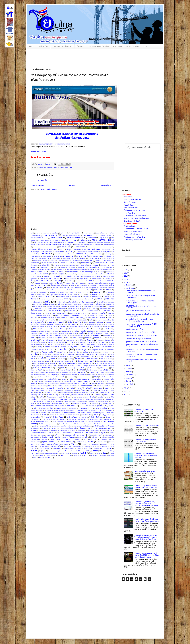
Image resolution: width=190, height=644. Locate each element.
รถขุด (96, 377)
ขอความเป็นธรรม (100, 281)
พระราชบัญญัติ (63, 366)
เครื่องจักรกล (78, 304)
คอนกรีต (49, 297)
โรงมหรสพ (49, 395)
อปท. (96, 439)
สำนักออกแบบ (85, 428)
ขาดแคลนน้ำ (90, 283)
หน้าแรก (72, 186)
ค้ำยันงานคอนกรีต (89, 299)
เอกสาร (95, 451)
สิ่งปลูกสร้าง (81, 430)
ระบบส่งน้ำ (35, 384)
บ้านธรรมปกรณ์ (70, 344)
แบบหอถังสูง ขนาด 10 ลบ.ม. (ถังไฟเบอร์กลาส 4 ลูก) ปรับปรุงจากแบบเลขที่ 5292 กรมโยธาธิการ (146, 537)
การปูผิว (91, 270)
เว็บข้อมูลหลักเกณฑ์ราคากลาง (134, 210)
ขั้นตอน (82, 283)
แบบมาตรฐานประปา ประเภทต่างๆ (146, 426)
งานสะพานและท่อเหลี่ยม (47, 318)
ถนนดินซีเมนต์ (108, 329)
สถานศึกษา (73, 408)
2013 (126, 388)
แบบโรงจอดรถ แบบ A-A (134, 329)
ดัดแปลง (51, 324)
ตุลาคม (129, 366)
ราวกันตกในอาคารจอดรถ (55, 390)
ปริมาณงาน (63, 357)
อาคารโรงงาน (90, 447)
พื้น (100, 366)
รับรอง (50, 386)
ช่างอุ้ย (70, 322)
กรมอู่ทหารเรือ (78, 245)
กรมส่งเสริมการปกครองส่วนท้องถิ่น (99, 242)
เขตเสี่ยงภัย (93, 285)
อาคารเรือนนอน (79, 447)
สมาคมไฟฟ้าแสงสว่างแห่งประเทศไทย (63, 413)
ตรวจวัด (49, 327)
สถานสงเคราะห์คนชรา (86, 408)
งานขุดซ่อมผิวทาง (75, 313)
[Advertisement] (91, 210)
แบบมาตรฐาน (81, 350)
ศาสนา (81, 406)
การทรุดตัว (104, 265)
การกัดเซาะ (69, 254)
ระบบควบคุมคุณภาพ (83, 379)
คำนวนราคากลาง (76, 299)
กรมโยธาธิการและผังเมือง (103, 240)
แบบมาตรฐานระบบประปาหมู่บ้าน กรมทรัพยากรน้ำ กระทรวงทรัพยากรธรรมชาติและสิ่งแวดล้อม (146, 503)
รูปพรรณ (96, 390)
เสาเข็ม (51, 433)
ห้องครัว (44, 437)
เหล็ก (86, 437)
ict (58, 456)
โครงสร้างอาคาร (106, 311)
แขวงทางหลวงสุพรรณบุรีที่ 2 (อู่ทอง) (94, 288)
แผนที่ (79, 363)
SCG (86, 455)
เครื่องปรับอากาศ (39, 307)
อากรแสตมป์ (65, 444)
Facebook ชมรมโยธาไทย (98, 47)
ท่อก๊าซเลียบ (74, 333)
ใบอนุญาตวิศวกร (61, 352)
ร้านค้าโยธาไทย (132, 47)
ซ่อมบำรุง (78, 322)
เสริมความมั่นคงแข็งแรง (39, 433)
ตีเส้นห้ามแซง (54, 329)
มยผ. (33, 372)
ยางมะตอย (80, 377)
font (54, 456)
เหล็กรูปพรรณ (95, 437)
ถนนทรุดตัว (34, 331)
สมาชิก (44, 415)
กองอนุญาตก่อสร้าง (47, 252)
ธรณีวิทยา (88, 338)
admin (146, 47)
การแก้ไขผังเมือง (47, 256)
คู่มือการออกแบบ (87, 302)
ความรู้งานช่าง (92, 294)
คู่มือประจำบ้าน (37, 304)
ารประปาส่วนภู (65, 453)
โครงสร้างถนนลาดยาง (91, 309)
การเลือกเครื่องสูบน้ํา (58, 274)
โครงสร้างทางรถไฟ (105, 309)
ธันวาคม (129, 285)
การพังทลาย (52, 272)
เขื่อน (48, 288)
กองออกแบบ (59, 252)
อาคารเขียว (85, 444)
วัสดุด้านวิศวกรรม (65, 399)
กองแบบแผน (76, 249)
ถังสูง (97, 331)
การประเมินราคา (107, 267)
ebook (112, 453)
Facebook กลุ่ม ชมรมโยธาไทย (134, 237)
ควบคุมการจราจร (73, 292)
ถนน (88, 329)
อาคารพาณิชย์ (43, 446)
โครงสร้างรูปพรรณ (37, 311)
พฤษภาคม (130, 375)
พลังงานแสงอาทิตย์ (75, 366)
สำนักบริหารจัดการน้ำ (65, 424)
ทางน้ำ (72, 336)
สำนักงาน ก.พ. (35, 419)
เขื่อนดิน (67, 288)
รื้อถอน (83, 390)
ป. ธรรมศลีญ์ (95, 352)
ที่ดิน (33, 338)
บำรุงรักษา (74, 347)
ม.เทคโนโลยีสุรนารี (105, 370)
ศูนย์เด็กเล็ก (101, 406)
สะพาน (96, 415)
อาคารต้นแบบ (95, 444)
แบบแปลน (62, 349)
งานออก (88, 318)
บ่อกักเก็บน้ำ (92, 342)
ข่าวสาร (57, 167)
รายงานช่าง (108, 388)
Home (31, 47)
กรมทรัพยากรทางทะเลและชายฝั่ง (71, 235)
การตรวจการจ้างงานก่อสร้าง (49, 263)
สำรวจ (33, 430)
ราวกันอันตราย (69, 390)
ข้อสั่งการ (52, 283)
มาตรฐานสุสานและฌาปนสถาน (69, 375)
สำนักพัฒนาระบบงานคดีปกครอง (42, 426)
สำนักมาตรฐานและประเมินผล (49, 144)
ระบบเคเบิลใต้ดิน (97, 379)
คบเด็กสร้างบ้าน (43, 292)
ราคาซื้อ (106, 386)
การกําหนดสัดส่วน (80, 254)
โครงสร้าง (110, 307)
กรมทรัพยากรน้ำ (89, 235)
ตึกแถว (62, 329)
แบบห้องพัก (110, 350)
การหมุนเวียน (78, 276)
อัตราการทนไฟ (41, 444)
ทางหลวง (96, 336)
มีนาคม (129, 381)
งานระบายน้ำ (101, 315)
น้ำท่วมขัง (60, 340)
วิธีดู (38, 404)
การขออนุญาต (68, 256)
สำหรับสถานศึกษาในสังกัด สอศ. (58, 431)
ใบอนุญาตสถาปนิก (74, 352)
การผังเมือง (43, 272)
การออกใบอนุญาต (70, 279)
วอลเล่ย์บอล (101, 397)
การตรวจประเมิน (74, 263)
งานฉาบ (85, 313)
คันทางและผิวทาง (96, 297)
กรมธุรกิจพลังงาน (104, 238)
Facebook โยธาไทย (131, 226)
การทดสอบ (94, 265)
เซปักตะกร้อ (100, 322)
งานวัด (110, 315)
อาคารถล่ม (104, 444)
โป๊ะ (102, 359)
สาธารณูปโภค (36, 417)
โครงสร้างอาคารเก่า (37, 313)
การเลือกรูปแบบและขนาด (84, 274)
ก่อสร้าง (51, 167)
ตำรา (112, 327)
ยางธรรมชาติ (71, 377)
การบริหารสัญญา (82, 267)
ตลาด (56, 327)
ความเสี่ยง (105, 294)
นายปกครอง (35, 340)
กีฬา (37, 281)
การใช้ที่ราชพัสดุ (76, 261)
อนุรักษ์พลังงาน (76, 439)
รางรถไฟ (61, 388)
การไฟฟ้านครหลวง (73, 272)
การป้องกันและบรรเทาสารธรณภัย (76, 270)
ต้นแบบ (112, 324)
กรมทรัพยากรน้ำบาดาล (39, 238)
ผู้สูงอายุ (53, 363)
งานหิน (64, 318)
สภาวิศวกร (35, 413)
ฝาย (97, 363)
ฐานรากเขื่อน (35, 324)
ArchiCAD (74, 453)
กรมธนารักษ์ (92, 238)
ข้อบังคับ (37, 283)
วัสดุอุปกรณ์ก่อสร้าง (70, 402)
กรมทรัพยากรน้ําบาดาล (105, 235)
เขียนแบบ (38, 287)
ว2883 (81, 397)
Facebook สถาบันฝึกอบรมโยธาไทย (136, 229)
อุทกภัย (109, 449)
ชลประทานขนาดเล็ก (80, 320)
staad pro (103, 456)
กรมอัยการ (41, 245)
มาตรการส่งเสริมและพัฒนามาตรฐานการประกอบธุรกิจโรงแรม (58, 372)
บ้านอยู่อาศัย (56, 347)
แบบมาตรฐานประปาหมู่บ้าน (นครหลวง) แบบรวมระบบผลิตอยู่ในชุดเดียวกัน (146, 456)
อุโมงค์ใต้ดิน (86, 451)
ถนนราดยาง (44, 331)
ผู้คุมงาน (99, 361)
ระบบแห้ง (63, 384)
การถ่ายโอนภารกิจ (83, 265)
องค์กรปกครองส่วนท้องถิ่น (59, 439)
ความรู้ (81, 294)
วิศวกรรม (95, 404)
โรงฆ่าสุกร (47, 393)
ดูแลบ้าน (82, 324)
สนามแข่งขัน (92, 410)
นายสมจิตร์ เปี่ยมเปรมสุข (48, 340)
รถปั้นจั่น (111, 377)
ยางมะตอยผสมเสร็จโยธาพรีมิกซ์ (135, 216)
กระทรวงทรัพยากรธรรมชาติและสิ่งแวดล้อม (45, 247)
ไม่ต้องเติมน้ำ (56, 377)
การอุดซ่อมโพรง (83, 279)
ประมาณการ (81, 354)
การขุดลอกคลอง (97, 256)
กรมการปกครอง (101, 233)
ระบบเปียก (99, 381)
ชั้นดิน (91, 320)
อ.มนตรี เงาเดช (35, 442)
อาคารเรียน (67, 446)
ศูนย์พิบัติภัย (110, 406)
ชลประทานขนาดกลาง (65, 320)
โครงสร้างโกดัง (39, 309)
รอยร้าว (71, 379)
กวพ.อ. (62, 249)
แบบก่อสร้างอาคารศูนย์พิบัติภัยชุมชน (138, 338)
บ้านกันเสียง (59, 344)
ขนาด (71, 281)
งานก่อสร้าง (62, 313)
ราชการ (79, 388)
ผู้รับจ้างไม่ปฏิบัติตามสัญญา (41, 363)
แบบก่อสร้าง (85, 347)
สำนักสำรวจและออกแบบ (49, 428)
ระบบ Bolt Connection (74, 384)
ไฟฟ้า (83, 368)
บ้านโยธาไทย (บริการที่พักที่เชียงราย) (136, 219)
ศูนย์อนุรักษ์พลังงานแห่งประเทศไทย (43, 408)
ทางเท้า (65, 336)
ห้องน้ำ (51, 437)
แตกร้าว (82, 329)
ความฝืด (74, 294)
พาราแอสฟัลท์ (93, 366)
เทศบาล (81, 338)
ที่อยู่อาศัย (59, 338)
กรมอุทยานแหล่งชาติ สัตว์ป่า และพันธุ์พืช (59, 245)
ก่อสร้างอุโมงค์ (105, 252)
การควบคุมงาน (94, 258)
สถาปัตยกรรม (82, 410)
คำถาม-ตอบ (58, 299)
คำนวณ (66, 299)
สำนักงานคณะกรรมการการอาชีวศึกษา (101, 419)
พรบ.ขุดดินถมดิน (38, 366)
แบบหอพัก (36, 352)
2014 (126, 282)
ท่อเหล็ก (107, 333)
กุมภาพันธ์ (130, 384)
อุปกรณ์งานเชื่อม (63, 451)
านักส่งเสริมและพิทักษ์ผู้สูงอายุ (50, 453)
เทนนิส (74, 338)
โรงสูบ (57, 395)
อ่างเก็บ (79, 449)
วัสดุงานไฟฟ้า (69, 167)
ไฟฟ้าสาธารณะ (104, 368)
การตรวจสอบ (86, 263)
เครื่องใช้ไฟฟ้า (89, 304)
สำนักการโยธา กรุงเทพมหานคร (78, 417)
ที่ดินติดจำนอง (42, 338)
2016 (126, 276)
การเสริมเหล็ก (67, 276)
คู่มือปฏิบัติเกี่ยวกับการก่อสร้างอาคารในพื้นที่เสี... (142, 342)
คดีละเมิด (34, 292)
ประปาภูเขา (56, 354)
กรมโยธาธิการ (84, 240)
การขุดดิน (86, 256)
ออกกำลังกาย (80, 442)
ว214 (75, 397)
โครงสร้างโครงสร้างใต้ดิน (75, 309)
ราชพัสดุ (87, 388)
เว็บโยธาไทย (43, 47)
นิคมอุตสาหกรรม (53, 342)
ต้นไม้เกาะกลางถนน (39, 327)
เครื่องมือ (64, 307)
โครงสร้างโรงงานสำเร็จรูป (54, 311)
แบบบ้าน (50, 350)
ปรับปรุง (41, 357)
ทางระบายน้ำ (80, 336)
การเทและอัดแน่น (45, 267)
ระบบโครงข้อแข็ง (109, 379)
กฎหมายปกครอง (76, 233)
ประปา (34, 354)
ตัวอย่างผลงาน (98, 327)
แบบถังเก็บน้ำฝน (107, 347)
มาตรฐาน (81, 372)
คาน (42, 299)
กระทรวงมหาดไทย (80, 247)
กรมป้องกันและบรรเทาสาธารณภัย (49, 240)
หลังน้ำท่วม (108, 435)
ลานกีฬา (41, 397)
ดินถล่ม (75, 324)
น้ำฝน (99, 340)
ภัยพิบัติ (40, 370)
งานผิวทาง (76, 315)
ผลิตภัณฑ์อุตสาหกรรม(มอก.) (62, 361)
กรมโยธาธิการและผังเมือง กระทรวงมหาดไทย (50, 242)
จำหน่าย (95, 318)
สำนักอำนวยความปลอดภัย (103, 428)
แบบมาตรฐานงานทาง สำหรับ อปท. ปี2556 (141, 332)
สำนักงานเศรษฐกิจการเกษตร (49, 424)
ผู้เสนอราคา (61, 363)
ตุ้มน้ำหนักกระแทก (72, 329)
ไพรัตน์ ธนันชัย (47, 368)
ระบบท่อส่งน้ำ (68, 381)
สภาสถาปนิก (45, 413)
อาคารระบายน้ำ (56, 446)
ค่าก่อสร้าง (107, 297)
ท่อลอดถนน (99, 333)
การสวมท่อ (46, 276)
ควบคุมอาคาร (97, 292)
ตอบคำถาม (82, 327)
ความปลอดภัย (42, 294)
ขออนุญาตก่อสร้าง (71, 283)
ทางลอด (88, 336)
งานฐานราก (94, 313)
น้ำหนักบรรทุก (42, 342)
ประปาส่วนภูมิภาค (69, 354)
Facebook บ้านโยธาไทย (132, 234)
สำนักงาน (109, 417)
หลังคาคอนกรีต (99, 435)
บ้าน (51, 344)
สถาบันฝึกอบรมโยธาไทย (62, 47)
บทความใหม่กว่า (38, 186)
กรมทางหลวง (65, 144)
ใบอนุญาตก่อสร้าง (48, 352)
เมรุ (34, 377)
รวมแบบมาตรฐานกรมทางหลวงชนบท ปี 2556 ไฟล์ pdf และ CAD (146, 486)
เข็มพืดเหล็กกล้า (103, 285)
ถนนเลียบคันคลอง (66, 331)
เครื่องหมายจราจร (75, 307)
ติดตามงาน (44, 329)
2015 (126, 279)
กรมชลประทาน (50, 235)
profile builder (78, 456)
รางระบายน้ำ (70, 388)
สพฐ (100, 410)
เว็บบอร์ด (80, 47)
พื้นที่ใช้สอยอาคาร (109, 366)
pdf (63, 455)
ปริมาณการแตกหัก (52, 357)
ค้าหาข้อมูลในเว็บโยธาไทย (133, 221)
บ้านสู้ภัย (47, 347)
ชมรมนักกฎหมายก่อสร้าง (38, 320)
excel (42, 455)
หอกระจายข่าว (35, 437)
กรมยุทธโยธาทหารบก (69, 240)
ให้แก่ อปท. (45, 439)
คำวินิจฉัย (99, 299)
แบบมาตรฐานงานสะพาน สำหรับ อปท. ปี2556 (142, 335)
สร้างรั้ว (52, 415)
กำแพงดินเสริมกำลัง (97, 279)
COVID (92, 453)
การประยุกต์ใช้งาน (58, 270)
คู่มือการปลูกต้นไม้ (73, 302)
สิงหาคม (129, 372)
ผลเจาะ (49, 361)
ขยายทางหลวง (79, 281)
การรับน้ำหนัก (44, 274)
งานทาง (111, 313)
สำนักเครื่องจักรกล (97, 417)
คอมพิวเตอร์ (86, 297)
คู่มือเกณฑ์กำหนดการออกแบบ (105, 302)
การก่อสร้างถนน (59, 254)
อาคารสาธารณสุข (102, 447)
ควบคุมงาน (84, 292)
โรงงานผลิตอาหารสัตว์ (66, 393)
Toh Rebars (42, 458)
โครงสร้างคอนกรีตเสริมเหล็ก (56, 309)
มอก (37, 372)
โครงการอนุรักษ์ (99, 307)
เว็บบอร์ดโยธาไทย (130, 205)
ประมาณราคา (93, 354)
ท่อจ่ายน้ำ (91, 333)
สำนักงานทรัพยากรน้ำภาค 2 (40, 422)
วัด (107, 397)
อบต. (91, 439)
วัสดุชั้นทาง (54, 399)
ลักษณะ (106, 395)
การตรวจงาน (63, 263)
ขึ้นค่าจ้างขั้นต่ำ (55, 285)
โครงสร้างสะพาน (71, 311)
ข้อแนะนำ (110, 281)
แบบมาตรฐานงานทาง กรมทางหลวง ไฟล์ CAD (144, 411)
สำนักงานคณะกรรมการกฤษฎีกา (78, 419)
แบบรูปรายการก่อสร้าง (98, 350)
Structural (111, 456)
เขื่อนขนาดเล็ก (57, 288)
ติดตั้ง (35, 329)
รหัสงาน (35, 379)
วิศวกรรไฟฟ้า (85, 404)
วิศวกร (67, 404)
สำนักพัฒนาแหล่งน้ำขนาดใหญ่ (63, 426)
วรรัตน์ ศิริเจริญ (90, 397)
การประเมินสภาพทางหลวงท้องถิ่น (40, 270)
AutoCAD (83, 453)
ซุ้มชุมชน (91, 322)
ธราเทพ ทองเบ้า (99, 338)
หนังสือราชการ (68, 433)
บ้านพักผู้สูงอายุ (102, 344)
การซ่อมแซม (88, 261)
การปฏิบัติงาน (94, 267)
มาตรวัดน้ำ (83, 375)
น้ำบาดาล (90, 340)
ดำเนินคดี (59, 324)
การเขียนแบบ (55, 258)
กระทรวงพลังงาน (65, 247)
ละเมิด (89, 395)
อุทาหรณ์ (34, 451)
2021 (126, 270)
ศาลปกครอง (71, 406)
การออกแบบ (55, 278)
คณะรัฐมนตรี (88, 290)
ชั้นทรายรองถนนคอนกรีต (102, 320)
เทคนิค (67, 338)
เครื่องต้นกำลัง (100, 304)
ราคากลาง (117, 47)
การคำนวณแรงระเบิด (108, 258)
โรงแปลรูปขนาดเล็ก (105, 392)
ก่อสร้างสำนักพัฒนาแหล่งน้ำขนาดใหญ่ (88, 252)
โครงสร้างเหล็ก (93, 311)
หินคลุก (64, 437)
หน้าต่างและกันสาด (92, 433)
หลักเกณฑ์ (58, 435)
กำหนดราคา (108, 279)
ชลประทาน (51, 320)
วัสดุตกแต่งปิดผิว (78, 399)
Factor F (48, 456)
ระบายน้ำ (86, 384)
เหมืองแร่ (80, 437)
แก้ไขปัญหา (57, 281)
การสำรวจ (55, 276)
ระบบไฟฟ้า (108, 381)
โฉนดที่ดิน (102, 318)
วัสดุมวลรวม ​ (110, 399)
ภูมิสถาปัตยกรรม (91, 370)
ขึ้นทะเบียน (65, 285)
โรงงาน (55, 392)
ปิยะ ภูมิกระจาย (42, 359)
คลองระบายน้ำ (62, 292)
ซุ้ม (85, 322)
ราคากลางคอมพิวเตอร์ (71, 386)
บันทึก (45, 344)
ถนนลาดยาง (54, 331)
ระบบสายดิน (44, 384)
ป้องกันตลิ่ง (100, 357)
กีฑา (32, 281)
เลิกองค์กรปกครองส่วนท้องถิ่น (56, 397)
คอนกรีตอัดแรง (76, 297)
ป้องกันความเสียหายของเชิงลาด (85, 357)
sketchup (94, 455)
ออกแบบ (90, 442)
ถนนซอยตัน (97, 329)
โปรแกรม (78, 359)
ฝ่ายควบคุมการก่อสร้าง (107, 363)
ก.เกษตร (38, 233)
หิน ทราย (72, 437)
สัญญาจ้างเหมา (107, 415)
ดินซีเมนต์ (67, 324)
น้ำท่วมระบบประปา (71, 340)
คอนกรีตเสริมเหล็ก (63, 297)
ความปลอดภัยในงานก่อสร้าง (60, 294)
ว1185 (69, 397)
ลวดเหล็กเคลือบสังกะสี (78, 395)
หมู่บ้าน (103, 433)
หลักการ (49, 435)
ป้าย (107, 357)
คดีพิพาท (109, 290)
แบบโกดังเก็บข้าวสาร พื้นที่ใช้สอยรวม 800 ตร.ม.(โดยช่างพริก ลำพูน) (147, 520)
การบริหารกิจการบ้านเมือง (67, 267)
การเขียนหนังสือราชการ (69, 258)
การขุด (78, 256)
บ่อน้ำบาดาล (101, 342)
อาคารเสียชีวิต (56, 449)
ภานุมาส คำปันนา (65, 370)
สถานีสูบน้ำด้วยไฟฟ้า (101, 408)
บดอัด (71, 342)
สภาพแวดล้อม (108, 410)
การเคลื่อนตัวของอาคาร (40, 261)
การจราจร (52, 261)
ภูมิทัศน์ (81, 370)
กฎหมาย (63, 233)
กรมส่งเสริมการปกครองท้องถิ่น (77, 242)
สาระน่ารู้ (47, 417)
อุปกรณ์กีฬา (52, 451)
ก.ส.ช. (68, 249)
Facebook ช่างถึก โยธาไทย (133, 232)
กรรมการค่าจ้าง (89, 245)
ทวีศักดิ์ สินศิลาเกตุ (58, 333)
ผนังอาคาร (109, 359)
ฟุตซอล (69, 368)
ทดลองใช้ (48, 333)
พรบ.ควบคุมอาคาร (51, 366)
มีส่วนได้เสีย (110, 375)
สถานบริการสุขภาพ (61, 408)
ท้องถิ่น (82, 333)
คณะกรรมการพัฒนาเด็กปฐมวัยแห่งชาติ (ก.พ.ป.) (69, 290)
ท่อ (67, 333)
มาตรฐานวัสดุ (54, 375)
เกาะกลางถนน (45, 281)
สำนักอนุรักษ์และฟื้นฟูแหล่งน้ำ (68, 428)
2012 (126, 391)
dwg (104, 453)
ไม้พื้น (63, 377)
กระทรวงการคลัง (109, 245)
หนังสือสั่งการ (79, 433)
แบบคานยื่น (97, 347)
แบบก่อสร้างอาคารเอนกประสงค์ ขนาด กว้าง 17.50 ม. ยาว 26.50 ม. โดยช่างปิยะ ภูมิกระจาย (147, 555)
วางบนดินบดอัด (82, 402)
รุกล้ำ (90, 390)
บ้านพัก (80, 344)
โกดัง (65, 281)
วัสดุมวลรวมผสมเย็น (39, 402)
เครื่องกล (60, 304)
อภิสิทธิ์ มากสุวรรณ (106, 439)
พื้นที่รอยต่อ (36, 368)
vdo (49, 458)
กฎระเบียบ (55, 233)
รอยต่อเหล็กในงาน (53, 379)
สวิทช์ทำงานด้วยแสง (74, 415)
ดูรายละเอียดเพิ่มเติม (39, 152)
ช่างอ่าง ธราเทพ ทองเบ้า (56, 322)
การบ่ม (55, 267)
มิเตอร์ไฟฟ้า (101, 375)
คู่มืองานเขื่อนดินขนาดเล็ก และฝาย (138, 311)
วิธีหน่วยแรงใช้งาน (57, 404)
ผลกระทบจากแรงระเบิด (38, 361)
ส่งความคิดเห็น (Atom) (49, 189)
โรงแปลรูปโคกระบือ (38, 395)
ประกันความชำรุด (106, 352)
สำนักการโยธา (58, 417)
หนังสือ (58, 433)
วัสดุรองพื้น (50, 402)
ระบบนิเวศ (77, 381)
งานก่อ (54, 313)
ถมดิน (76, 331)
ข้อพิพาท (45, 283)
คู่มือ (48, 302)
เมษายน (129, 378)
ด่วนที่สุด (43, 324)
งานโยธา (93, 315)
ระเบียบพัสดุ (102, 384)
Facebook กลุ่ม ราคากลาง (133, 240)
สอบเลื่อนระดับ (86, 415)
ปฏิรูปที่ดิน (85, 352)
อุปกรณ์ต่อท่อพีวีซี (75, 451)
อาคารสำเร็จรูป (44, 449)
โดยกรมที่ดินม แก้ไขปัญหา (94, 324)
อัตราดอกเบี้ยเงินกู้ (53, 444)
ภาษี (75, 370)
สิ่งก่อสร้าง (73, 431)
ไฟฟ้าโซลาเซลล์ (93, 368)
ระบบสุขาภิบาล (54, 384)
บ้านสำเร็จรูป (39, 347)
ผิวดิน (74, 361)
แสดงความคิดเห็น (41, 180)
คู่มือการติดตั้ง (62, 302)
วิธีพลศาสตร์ (45, 404)
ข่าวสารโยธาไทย (130, 202)
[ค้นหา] (142, 147)
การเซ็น (98, 261)
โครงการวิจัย (88, 307)
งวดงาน (47, 313)
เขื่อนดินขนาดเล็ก (77, 288)
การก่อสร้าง (45, 254)
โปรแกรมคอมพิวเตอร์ (92, 359)
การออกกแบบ (44, 279)
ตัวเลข (89, 327)
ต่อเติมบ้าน (63, 327)
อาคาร (74, 444)
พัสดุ (85, 366)
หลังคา (90, 435)
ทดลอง (41, 333)
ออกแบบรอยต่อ (102, 442)
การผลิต (34, 272)
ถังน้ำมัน (91, 331)
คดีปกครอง (98, 290)
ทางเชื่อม (50, 336)
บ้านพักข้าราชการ (90, 344)
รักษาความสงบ (42, 386)
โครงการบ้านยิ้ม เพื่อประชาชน (145, 472)
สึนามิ (104, 431)
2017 (126, 273)
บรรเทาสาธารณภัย (81, 342)
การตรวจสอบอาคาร (101, 263)
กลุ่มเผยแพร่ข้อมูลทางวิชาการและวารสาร (44, 249)
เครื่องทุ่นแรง (110, 304)
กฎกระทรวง (46, 233)
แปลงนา (70, 359)
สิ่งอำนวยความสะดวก (94, 431)
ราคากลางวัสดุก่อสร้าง (87, 386)
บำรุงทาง (64, 347)
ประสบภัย (104, 354)
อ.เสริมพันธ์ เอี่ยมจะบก (67, 442)
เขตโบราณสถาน (82, 285)
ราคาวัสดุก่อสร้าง (50, 388)
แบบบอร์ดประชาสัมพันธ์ (38, 350)
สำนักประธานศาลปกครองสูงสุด (82, 424)
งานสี (58, 318)
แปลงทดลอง (61, 359)
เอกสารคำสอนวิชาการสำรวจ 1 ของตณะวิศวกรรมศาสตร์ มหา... (140, 320)
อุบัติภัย (43, 451)
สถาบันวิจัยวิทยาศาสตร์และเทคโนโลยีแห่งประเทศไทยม (60, 410)
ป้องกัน (71, 357)
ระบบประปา (88, 381)
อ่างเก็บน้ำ (87, 449)
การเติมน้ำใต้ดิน (45, 265)
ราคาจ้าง (99, 386)
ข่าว (38, 285)
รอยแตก (64, 379)
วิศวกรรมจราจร (107, 404)
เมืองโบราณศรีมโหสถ (43, 377)
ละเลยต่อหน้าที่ (98, 395)
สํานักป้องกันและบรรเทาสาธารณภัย (104, 424)
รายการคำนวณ (97, 388)
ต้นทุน (62, 167)
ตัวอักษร (106, 327)
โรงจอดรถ (93, 392)
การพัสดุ (62, 272)
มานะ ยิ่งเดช (92, 375)
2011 (126, 394)
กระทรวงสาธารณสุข (94, 247)
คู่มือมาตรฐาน (49, 304)
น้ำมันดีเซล (107, 340)
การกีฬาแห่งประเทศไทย (95, 254)
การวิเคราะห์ (110, 274)
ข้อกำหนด (89, 281)
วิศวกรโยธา (76, 404)
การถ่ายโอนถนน (70, 265)
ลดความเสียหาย (65, 395)
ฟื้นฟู (63, 368)
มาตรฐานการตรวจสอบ (97, 372)
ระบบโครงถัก (38, 381)
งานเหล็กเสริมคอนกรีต (76, 318)
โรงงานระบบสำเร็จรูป (81, 393)
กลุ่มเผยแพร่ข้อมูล (107, 247)
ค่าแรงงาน (49, 299)
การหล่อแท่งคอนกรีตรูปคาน (92, 276)
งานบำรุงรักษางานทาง (62, 315)
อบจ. (85, 439)
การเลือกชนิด (71, 274)
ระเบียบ (94, 384)
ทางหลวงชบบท (107, 336)
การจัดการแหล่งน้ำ (64, 261)
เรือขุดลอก (105, 390)
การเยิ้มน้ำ (101, 272)
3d (32, 233)
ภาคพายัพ (48, 370)
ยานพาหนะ (89, 377)
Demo (99, 453)
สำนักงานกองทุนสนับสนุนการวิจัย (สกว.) (54, 419)
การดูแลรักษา (107, 261)
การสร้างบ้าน (37, 276)
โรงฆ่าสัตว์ (39, 392)
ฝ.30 (92, 363)
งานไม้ (85, 315)
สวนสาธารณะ (61, 415)
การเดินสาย (35, 263)
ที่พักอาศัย (51, 338)
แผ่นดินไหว (71, 363)
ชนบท (110, 318)
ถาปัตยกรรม (105, 331)
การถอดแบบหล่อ (58, 265)
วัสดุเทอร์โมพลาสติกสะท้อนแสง (94, 399)
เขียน (112, 285)
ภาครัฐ (55, 370)
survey (35, 458)
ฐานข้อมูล (109, 322)
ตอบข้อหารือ (73, 327)
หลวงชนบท (41, 435)
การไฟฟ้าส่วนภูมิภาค (89, 272)
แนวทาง (63, 342)
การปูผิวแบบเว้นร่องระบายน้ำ (103, 270)
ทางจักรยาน (41, 336)
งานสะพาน (35, 318)
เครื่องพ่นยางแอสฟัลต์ (53, 307)
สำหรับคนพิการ (43, 431)
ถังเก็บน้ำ (83, 331)
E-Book (35, 456)
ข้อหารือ (60, 283)
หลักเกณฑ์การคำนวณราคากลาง (75, 435)
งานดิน (103, 313)
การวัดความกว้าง (98, 274)
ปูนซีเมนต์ (52, 359)
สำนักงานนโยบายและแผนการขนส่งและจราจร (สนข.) (69, 422)
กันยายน (129, 369)
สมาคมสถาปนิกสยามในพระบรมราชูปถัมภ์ (91, 413)
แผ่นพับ (85, 363)
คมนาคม (52, 292)
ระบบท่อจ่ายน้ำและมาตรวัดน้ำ (53, 381)
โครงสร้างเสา (82, 311)
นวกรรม (109, 338)
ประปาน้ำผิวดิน (46, 354)
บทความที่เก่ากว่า (107, 186)
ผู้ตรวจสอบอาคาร (109, 361)
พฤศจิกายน (130, 288)
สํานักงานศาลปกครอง (94, 422)
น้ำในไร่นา (81, 340)
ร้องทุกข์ (43, 379)
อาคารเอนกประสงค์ (69, 449)
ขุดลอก (73, 285)
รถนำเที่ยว (103, 377)
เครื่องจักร (68, 304)
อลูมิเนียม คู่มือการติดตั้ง (49, 442)
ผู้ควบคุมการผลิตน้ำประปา (86, 361)
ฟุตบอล (76, 368)
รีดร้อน (77, 390)
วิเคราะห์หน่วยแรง (103, 402)
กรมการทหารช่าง (89, 233)
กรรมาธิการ (99, 245)
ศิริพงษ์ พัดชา (90, 406)
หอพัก (58, 437)
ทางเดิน (57, 336)
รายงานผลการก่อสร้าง (38, 390)
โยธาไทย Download (131, 208)
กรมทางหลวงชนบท (75, 238)
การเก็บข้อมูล (108, 254)
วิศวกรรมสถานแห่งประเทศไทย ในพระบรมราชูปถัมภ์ (48, 406)
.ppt (70, 455)
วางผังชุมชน (92, 402)
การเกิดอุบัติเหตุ (35, 256)
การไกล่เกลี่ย (57, 256)
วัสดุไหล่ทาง (59, 402)
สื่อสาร (110, 431)
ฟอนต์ (57, 368)
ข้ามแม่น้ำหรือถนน (101, 283)
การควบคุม (82, 258)
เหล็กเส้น (104, 437)
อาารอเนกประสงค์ (99, 449)
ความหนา (40, 297)
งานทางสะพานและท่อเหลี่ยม (43, 315)
